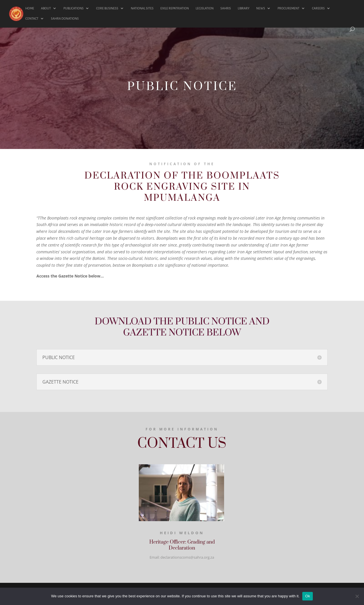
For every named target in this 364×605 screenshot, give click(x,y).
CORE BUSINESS (107, 8)
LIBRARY (244, 8)
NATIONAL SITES (142, 8)
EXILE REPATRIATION (175, 8)
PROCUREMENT (288, 8)
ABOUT (46, 8)
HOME (30, 8)
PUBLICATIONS (74, 8)
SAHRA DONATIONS (65, 18)
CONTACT (32, 18)
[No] (357, 596)
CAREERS (318, 8)
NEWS (261, 8)
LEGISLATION (205, 8)
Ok (308, 596)
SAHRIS (226, 8)
